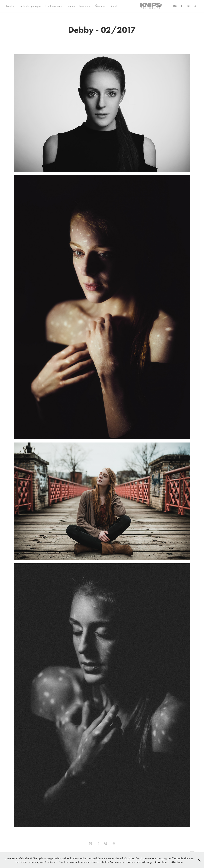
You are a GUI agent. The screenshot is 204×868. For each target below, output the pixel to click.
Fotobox (71, 6)
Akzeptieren (162, 862)
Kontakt (114, 6)
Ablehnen (177, 862)
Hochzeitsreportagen (30, 6)
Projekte (10, 6)
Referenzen (85, 6)
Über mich (101, 6)
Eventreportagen (54, 6)
